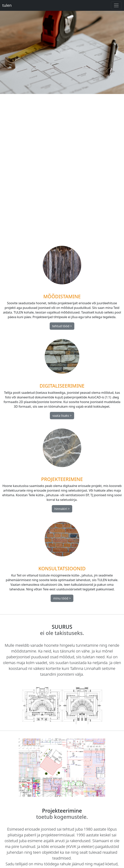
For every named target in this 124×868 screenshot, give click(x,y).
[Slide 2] (62, 231)
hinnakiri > (62, 509)
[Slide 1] (55, 231)
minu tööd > (62, 598)
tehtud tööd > (62, 326)
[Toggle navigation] (116, 5)
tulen (7, 5)
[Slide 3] (69, 231)
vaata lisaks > (62, 416)
